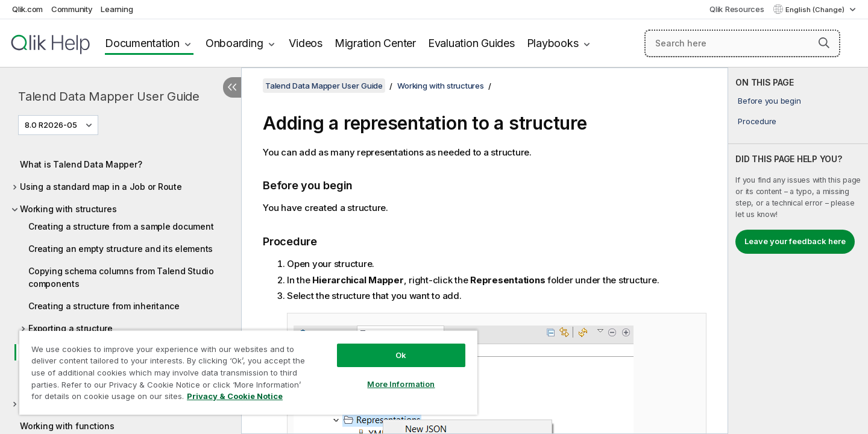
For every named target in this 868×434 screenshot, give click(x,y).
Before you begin (769, 101)
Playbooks (553, 43)
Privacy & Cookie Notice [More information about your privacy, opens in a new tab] (235, 396)
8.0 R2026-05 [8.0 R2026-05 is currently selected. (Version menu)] (52, 125)
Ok (401, 355)
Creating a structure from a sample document (121, 226)
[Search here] (742, 43)
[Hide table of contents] (232, 87)
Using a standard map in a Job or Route (101, 187)
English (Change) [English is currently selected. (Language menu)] (816, 10)
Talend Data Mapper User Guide (109, 96)
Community (72, 9)
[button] (824, 43)
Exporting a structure (71, 328)
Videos (306, 43)
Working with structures (68, 209)
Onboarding (234, 43)
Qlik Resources (737, 9)
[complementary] (798, 251)
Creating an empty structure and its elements (121, 249)
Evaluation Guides (471, 43)
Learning (117, 9)
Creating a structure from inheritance (104, 306)
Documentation (142, 43)
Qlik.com (27, 9)
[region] (248, 372)
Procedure (757, 121)
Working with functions (67, 426)
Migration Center (375, 43)
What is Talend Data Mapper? (81, 164)
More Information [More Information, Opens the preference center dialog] (401, 384)
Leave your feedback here (795, 241)
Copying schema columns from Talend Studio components (121, 277)
